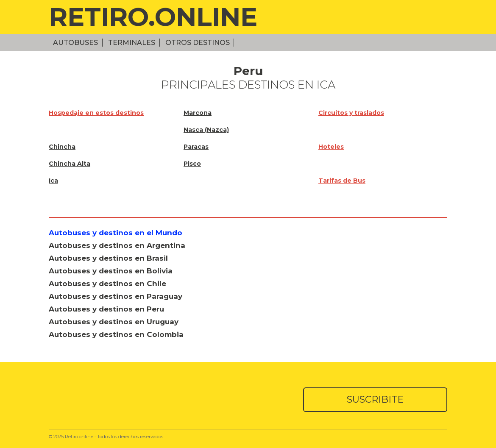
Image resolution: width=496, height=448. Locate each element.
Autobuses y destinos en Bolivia (111, 271)
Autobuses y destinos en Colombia (116, 334)
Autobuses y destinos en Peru (106, 309)
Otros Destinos (198, 43)
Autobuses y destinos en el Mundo (116, 233)
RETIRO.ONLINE (153, 17)
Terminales (132, 43)
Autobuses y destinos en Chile (107, 284)
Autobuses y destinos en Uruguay (114, 322)
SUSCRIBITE (375, 399)
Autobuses (75, 43)
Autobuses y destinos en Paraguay (116, 296)
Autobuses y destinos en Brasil (108, 258)
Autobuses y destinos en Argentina (117, 245)
